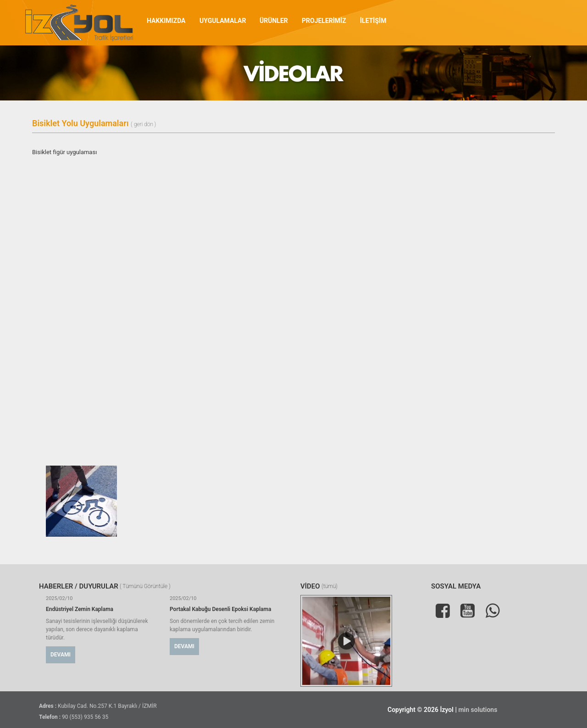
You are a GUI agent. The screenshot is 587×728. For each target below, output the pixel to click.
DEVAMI (61, 655)
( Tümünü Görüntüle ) (145, 586)
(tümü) (329, 586)
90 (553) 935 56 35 (85, 717)
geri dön (144, 125)
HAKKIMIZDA (166, 21)
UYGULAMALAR (223, 21)
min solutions (478, 710)
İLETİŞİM (373, 21)
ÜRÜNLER (274, 21)
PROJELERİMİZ (324, 21)
